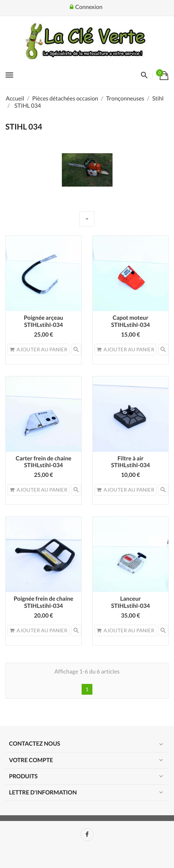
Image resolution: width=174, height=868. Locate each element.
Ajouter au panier (38, 349)
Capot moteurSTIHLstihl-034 (130, 321)
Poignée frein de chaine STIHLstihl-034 (43, 602)
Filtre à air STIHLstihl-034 (130, 462)
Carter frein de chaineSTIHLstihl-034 (43, 462)
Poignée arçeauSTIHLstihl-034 (43, 321)
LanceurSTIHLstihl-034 (130, 602)
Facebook (87, 835)
